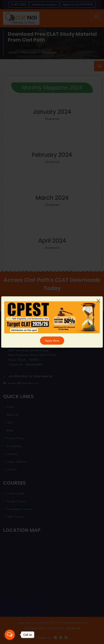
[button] (11, 317)
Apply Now (52, 341)
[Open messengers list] (10, 635)
